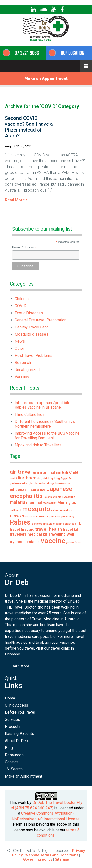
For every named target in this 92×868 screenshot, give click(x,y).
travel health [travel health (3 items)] (49, 529)
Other (19, 348)
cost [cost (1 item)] (13, 479)
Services (13, 719)
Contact (11, 762)
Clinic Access (17, 705)
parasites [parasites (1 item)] (55, 516)
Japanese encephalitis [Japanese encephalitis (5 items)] (41, 492)
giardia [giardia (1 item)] (33, 483)
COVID (20, 306)
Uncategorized (27, 370)
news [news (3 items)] (15, 515)
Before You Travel (20, 712)
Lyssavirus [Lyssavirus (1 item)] (69, 497)
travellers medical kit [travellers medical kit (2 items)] (28, 534)
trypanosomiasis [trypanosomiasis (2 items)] (25, 542)
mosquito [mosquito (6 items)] (36, 509)
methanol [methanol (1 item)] (15, 510)
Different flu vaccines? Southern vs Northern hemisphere (45, 424)
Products (13, 727)
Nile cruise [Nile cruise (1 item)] (28, 516)
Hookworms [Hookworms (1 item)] (63, 483)
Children (22, 299)
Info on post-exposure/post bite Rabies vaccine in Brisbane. (43, 405)
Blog (9, 748)
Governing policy (38, 859)
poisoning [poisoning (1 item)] (68, 516)
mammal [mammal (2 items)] (34, 502)
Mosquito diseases (32, 334)
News (20, 341)
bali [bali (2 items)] (65, 472)
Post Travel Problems (33, 355)
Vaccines (23, 377)
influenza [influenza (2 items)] (18, 490)
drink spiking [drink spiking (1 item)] (52, 479)
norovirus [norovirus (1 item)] (42, 516)
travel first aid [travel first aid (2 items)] (22, 529)
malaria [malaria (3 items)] (18, 502)
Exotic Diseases (29, 313)
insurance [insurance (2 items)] (36, 490)
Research (23, 363)
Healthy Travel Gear (31, 327)
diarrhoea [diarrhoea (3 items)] (26, 478)
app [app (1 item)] (58, 473)
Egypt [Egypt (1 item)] (64, 479)
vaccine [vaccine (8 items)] (53, 541)
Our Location (73, 53)
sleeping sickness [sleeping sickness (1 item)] (65, 524)
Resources (14, 755)
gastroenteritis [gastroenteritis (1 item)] (19, 483)
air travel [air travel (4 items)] (21, 472)
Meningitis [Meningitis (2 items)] (67, 502)
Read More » (16, 200)
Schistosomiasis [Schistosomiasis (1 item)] (42, 524)
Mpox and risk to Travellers (38, 445)
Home (10, 698)
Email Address (25, 247)
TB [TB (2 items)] (79, 523)
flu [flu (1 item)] (70, 479)
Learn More (20, 666)
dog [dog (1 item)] (40, 479)
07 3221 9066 (27, 53)
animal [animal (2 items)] (49, 472)
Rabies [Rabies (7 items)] (20, 522)
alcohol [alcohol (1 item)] (37, 473)
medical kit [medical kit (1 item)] (50, 503)
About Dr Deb (16, 741)
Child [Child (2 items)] (74, 472)
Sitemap (62, 859)
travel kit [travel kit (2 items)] (70, 529)
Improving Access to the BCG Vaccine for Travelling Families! (47, 436)
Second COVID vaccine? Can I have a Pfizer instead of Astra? (29, 127)
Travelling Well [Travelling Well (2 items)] (61, 534)
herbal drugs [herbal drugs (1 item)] (46, 483)
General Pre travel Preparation (40, 320)
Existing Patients (20, 734)
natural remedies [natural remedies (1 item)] (61, 510)
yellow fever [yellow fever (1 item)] (74, 542)
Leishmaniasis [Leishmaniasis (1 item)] (53, 497)
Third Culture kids (30, 414)
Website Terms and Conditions (52, 855)
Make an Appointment (46, 79)
